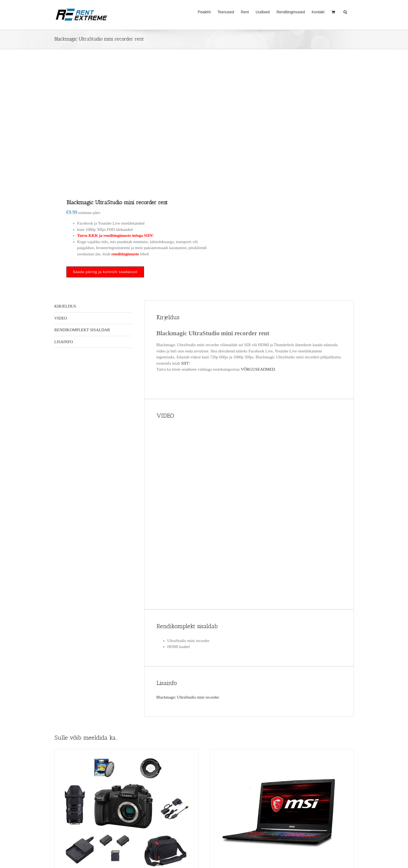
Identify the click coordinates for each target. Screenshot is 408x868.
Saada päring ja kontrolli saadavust (105, 272)
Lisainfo (64, 342)
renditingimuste (125, 254)
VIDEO (61, 318)
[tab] (93, 306)
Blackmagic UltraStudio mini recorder (188, 697)
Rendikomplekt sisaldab (82, 330)
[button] (345, 11)
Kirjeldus (65, 306)
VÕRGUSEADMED (258, 369)
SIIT (185, 363)
